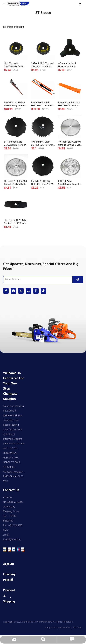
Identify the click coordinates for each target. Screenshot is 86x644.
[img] (43, 330)
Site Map (78, 628)
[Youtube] (28, 291)
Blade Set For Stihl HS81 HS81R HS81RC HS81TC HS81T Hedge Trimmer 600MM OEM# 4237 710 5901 (43, 104)
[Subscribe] (78, 280)
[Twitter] (21, 291)
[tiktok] (43, 291)
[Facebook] (6, 291)
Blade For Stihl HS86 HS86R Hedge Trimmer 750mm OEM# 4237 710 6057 (16, 104)
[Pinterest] (36, 291)
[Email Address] (37, 280)
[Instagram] (13, 291)
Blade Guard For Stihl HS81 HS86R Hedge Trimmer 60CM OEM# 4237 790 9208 (69, 104)
